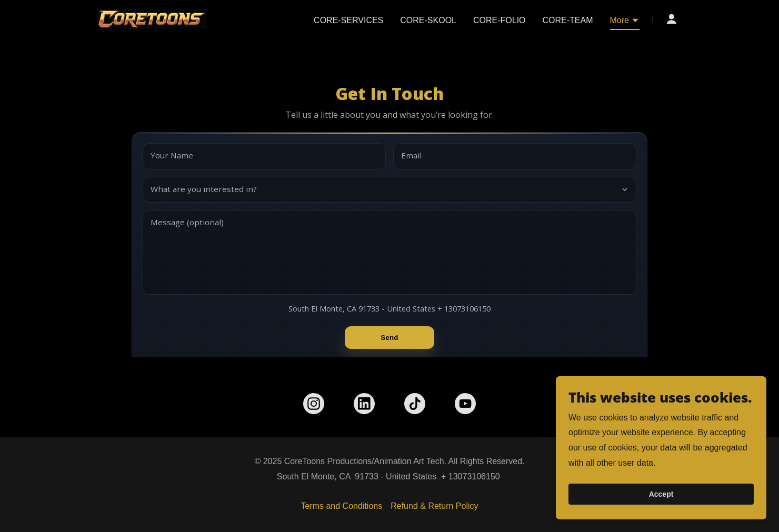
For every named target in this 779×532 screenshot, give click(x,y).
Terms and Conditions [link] (341, 506)
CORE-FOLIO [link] (500, 20)
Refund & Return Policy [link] (434, 506)
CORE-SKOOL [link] (428, 20)
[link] (151, 18)
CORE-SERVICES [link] (348, 20)
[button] (625, 22)
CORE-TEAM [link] (568, 20)
